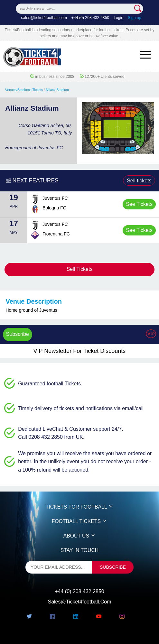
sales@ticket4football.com (44, 18)
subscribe (113, 567)
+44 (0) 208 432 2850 (90, 18)
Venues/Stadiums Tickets (24, 90)
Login (118, 18)
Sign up (135, 18)
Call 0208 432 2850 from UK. (51, 437)
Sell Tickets (80, 269)
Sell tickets (139, 181)
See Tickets (139, 204)
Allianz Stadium (57, 90)
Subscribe (18, 334)
